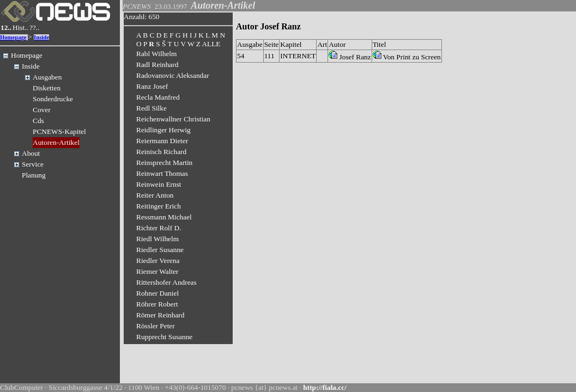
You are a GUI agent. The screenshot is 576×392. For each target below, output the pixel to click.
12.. (6, 27)
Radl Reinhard (157, 65)
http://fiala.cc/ (325, 387)
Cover (42, 110)
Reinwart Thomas (162, 173)
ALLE (211, 44)
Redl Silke (151, 108)
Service (33, 164)
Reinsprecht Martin (164, 163)
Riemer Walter (157, 271)
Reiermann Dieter (162, 141)
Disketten (47, 88)
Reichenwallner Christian (173, 119)
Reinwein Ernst (159, 184)
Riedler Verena (158, 261)
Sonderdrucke (53, 99)
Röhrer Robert (157, 304)
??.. (35, 27)
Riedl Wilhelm (157, 239)
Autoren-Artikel (56, 142)
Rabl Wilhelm (156, 54)
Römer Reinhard (160, 315)
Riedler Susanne (160, 250)
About (31, 153)
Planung (34, 175)
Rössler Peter (156, 326)
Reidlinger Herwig (163, 130)
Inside (41, 37)
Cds (38, 121)
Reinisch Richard (161, 152)
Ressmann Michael (164, 217)
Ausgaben (47, 77)
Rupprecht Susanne (164, 337)
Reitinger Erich (159, 206)
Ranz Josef (152, 86)
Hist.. (20, 27)
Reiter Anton (155, 195)
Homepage (13, 37)
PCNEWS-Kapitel (59, 131)
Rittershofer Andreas (166, 282)
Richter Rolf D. (159, 228)
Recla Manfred (158, 97)
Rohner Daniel (157, 293)
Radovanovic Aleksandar (173, 75)
